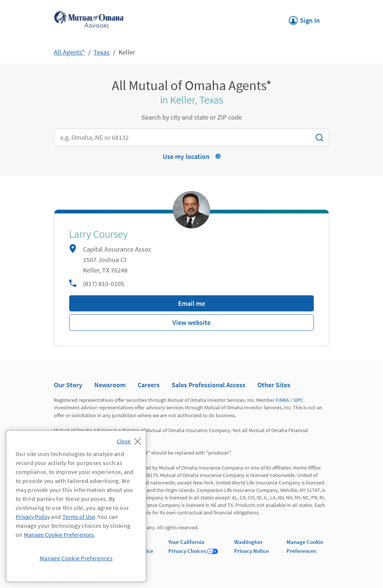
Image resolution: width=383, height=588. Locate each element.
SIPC (298, 400)
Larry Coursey (98, 234)
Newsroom (110, 385)
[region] (76, 506)
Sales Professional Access (209, 385)
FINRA (282, 400)
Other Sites (274, 385)
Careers (149, 385)
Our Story (68, 385)
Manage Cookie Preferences (59, 535)
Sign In (304, 18)
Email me (191, 303)
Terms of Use (79, 517)
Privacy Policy (33, 517)
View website (191, 322)
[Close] (131, 439)
